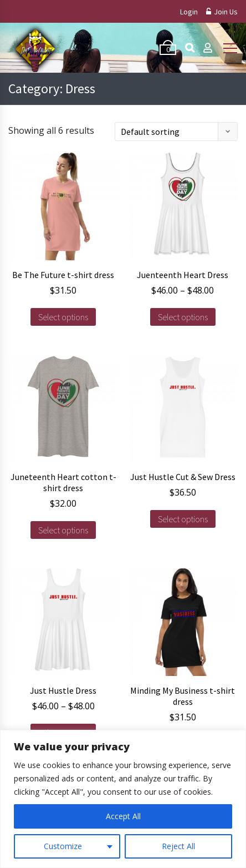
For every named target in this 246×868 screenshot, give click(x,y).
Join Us (222, 12)
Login (189, 12)
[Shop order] (176, 132)
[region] (123, 799)
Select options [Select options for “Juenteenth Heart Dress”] (183, 317)
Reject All (178, 846)
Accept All (123, 816)
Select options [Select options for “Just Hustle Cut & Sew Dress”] (183, 519)
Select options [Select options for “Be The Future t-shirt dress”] (63, 317)
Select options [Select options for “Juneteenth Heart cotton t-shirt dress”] (63, 530)
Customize (63, 846)
